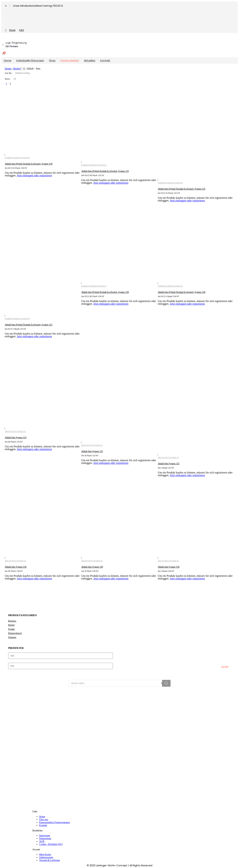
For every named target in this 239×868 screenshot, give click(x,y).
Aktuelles (90, 60)
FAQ (22, 30)
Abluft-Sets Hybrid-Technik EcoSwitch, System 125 (105, 171)
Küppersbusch (15, 633)
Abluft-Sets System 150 (15, 561)
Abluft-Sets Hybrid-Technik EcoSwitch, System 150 (29, 164)
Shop (52, 60)
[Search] (166, 683)
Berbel (17, 69)
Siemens (12, 637)
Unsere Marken (70, 60)
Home (8, 60)
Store (10, 30)
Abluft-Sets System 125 (15, 431)
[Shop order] (28, 73)
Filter (225, 667)
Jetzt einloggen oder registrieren (34, 175)
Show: (8, 79)
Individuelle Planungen (30, 60)
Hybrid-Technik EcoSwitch (17, 158)
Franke (11, 629)
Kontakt (105, 60)
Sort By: (9, 73)
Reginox (12, 621)
